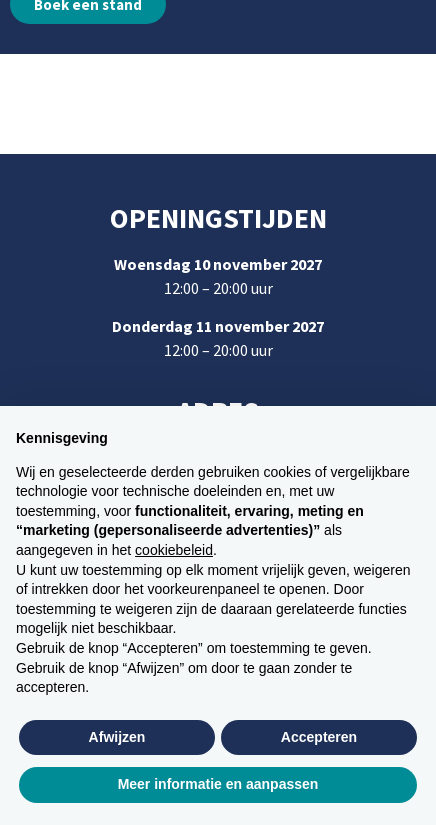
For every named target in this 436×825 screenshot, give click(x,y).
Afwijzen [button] (117, 737)
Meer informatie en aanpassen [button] (218, 784)
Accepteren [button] (319, 737)
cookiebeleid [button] (174, 550)
